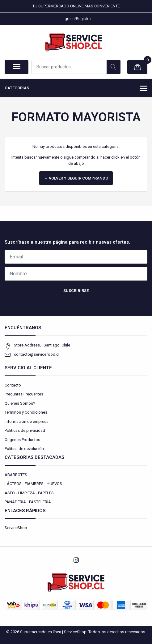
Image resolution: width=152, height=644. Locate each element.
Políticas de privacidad (25, 430)
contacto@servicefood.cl (37, 354)
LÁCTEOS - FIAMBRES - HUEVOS (33, 484)
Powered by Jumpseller (76, 638)
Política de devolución (24, 449)
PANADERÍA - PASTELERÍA (28, 502)
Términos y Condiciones (26, 412)
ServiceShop (16, 528)
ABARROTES (16, 475)
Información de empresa (27, 421)
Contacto (13, 385)
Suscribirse (76, 291)
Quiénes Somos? (20, 403)
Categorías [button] (76, 89)
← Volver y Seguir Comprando (76, 178)
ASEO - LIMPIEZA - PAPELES (29, 493)
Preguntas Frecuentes (24, 394)
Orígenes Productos (22, 440)
